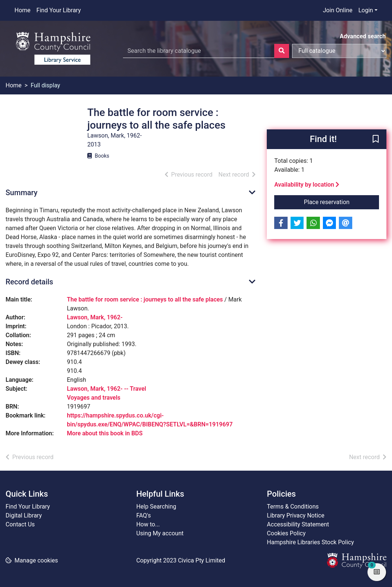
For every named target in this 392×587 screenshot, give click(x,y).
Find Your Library (59, 10)
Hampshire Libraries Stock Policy (310, 542)
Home (22, 10)
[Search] (282, 51)
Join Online (338, 10)
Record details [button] (29, 282)
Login (365, 10)
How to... (148, 524)
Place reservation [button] (341, 201)
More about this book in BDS (105, 433)
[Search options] (339, 51)
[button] (376, 140)
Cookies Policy (286, 533)
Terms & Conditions (293, 507)
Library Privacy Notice (296, 515)
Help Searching (156, 507)
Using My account (160, 533)
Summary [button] (22, 193)
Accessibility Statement (298, 524)
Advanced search (363, 36)
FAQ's (144, 515)
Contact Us (20, 524)
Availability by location (307, 185)
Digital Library (24, 515)
